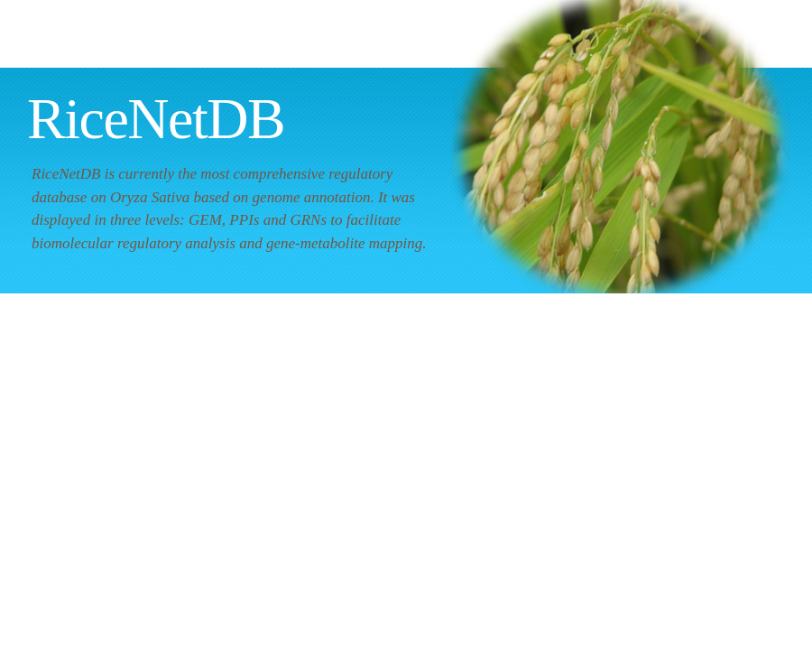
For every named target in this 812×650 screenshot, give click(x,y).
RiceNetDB (156, 119)
